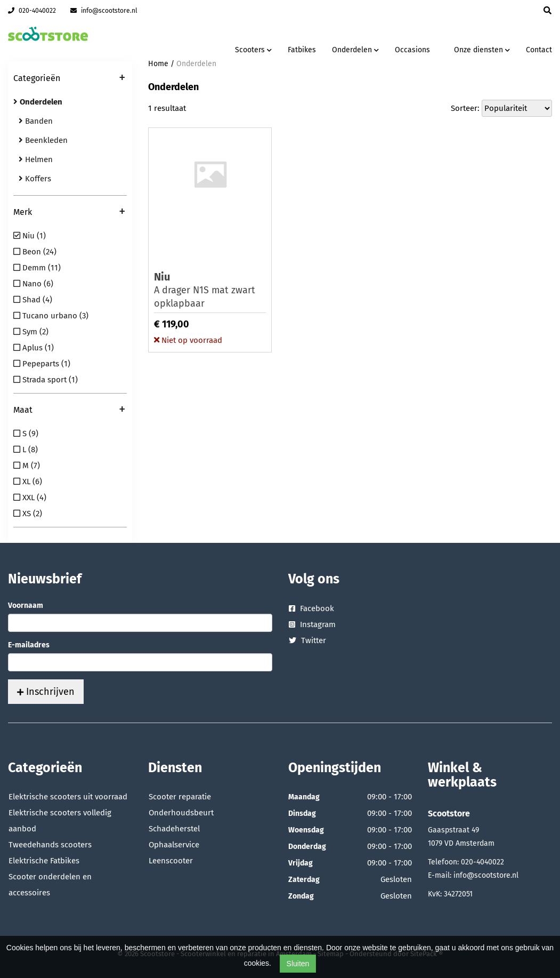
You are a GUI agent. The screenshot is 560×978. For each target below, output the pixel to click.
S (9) (26, 434)
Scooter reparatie (180, 797)
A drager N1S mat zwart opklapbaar (210, 290)
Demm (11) (37, 268)
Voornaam (26, 606)
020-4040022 (32, 11)
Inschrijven (46, 692)
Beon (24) (35, 252)
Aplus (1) (34, 348)
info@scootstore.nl (104, 11)
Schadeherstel (174, 829)
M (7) (27, 466)
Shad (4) (33, 300)
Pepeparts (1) (42, 364)
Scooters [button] (253, 50)
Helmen (36, 159)
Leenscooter (171, 861)
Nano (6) (33, 284)
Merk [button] (69, 213)
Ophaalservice (174, 845)
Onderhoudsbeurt (181, 813)
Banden (36, 121)
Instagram (312, 624)
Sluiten (298, 964)
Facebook (311, 608)
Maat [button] (69, 411)
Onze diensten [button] (482, 50)
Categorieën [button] (69, 79)
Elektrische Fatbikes (44, 861)
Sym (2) (31, 332)
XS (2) (28, 514)
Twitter (307, 640)
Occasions (412, 50)
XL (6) (28, 482)
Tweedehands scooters (50, 845)
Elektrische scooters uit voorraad (68, 797)
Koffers (35, 179)
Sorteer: (465, 108)
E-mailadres (29, 645)
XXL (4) (30, 498)
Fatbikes (302, 50)
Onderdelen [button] (355, 50)
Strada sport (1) (46, 380)
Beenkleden (43, 140)
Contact (539, 50)
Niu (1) (30, 236)
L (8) (26, 450)
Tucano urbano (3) (51, 316)
